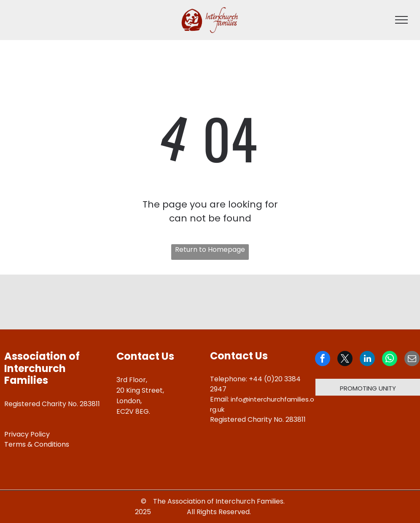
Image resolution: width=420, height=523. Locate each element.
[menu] (401, 20)
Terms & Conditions (37, 444)
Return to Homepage (210, 249)
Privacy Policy (27, 434)
